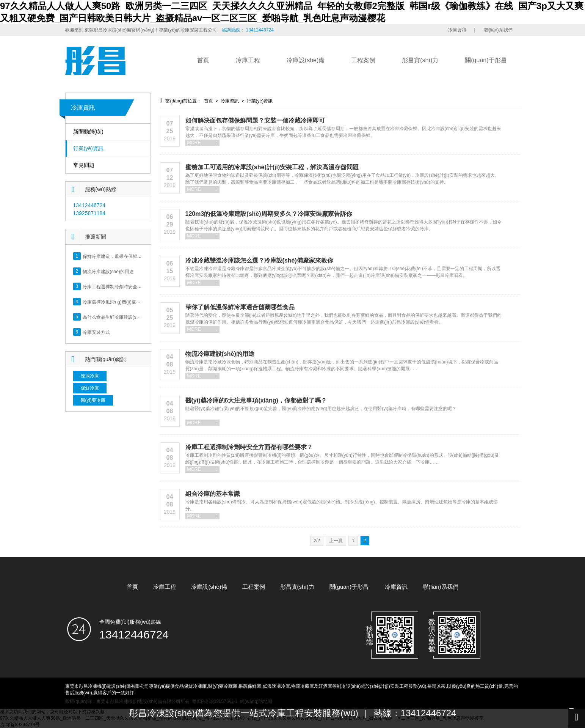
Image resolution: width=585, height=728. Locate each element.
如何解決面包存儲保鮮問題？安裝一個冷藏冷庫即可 (255, 120)
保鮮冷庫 (90, 388)
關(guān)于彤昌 (486, 60)
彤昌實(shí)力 (420, 60)
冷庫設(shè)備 (306, 60)
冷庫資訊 (457, 30)
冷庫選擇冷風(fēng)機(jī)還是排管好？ (121, 302)
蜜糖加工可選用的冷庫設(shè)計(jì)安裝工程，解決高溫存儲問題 (272, 167)
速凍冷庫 (90, 376)
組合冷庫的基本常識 (213, 494)
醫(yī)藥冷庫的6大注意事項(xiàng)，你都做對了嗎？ (256, 400)
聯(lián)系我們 (498, 30)
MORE (202, 143)
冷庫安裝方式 (96, 332)
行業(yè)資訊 (88, 149)
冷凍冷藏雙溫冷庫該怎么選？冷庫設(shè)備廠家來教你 (259, 260)
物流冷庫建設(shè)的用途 (108, 271)
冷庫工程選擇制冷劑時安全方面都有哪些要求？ (130, 286)
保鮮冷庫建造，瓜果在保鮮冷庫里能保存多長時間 (133, 256)
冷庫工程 (248, 60)
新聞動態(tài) (88, 132)
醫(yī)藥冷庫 (93, 400)
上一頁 (336, 541)
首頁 (203, 60)
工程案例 (363, 60)
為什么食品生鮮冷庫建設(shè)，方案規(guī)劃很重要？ (138, 317)
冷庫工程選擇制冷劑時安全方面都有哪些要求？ (249, 447)
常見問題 (84, 165)
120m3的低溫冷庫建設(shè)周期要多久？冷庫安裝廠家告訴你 (269, 214)
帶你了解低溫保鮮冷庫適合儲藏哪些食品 (240, 307)
